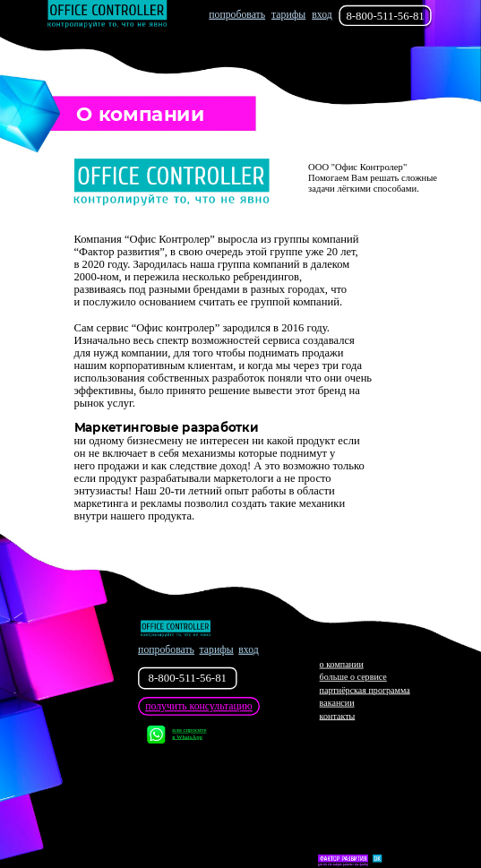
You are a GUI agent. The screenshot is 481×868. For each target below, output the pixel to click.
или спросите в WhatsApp (176, 736)
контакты (338, 716)
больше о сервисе (353, 678)
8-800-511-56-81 (385, 15)
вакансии (337, 704)
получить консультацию (199, 706)
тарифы (288, 15)
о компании (342, 664)
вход (322, 15)
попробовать (237, 15)
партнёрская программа (365, 690)
